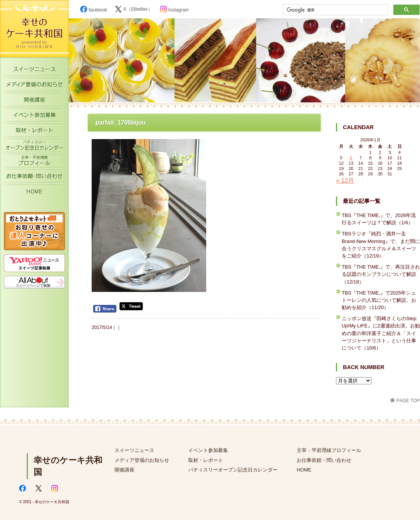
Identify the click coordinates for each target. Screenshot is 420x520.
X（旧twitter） (134, 9)
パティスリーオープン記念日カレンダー (34, 147)
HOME (34, 193)
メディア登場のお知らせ (34, 86)
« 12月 (345, 181)
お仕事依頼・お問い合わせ (34, 178)
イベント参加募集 (34, 117)
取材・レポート (34, 132)
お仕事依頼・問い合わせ (324, 460)
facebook (94, 10)
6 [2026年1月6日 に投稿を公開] (351, 158)
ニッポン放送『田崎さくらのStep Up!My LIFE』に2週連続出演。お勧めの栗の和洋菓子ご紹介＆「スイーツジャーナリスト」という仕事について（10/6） (381, 333)
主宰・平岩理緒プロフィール (34, 162)
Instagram (174, 10)
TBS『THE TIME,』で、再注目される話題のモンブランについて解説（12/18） (381, 274)
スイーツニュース (34, 71)
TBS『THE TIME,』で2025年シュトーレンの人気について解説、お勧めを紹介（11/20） (379, 300)
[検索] (335, 10)
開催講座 (34, 101)
